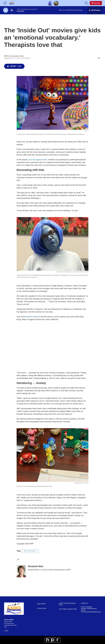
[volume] (12, 10)
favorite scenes (32, 317)
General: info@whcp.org (89, 609)
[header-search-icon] (86, 3)
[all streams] (95, 10)
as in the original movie (38, 160)
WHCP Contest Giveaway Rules (67, 604)
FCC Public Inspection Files (68, 609)
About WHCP (41, 604)
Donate (97, 3)
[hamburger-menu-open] (5, 3)
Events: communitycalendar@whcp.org (91, 611)
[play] (6, 10)
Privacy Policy (42, 608)
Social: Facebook (86, 607)
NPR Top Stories (30, 551)
